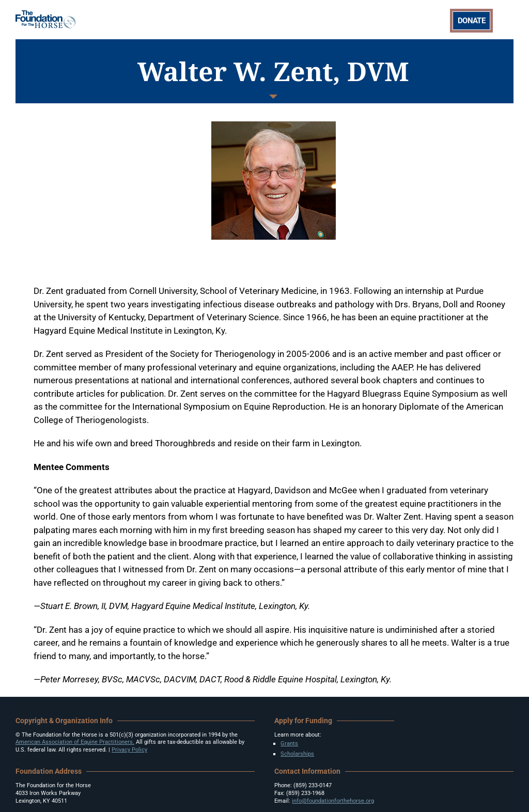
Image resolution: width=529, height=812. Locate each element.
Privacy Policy (129, 750)
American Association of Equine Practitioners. (75, 742)
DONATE (471, 21)
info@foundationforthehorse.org (333, 801)
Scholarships (297, 754)
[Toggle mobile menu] (508, 19)
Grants (289, 744)
